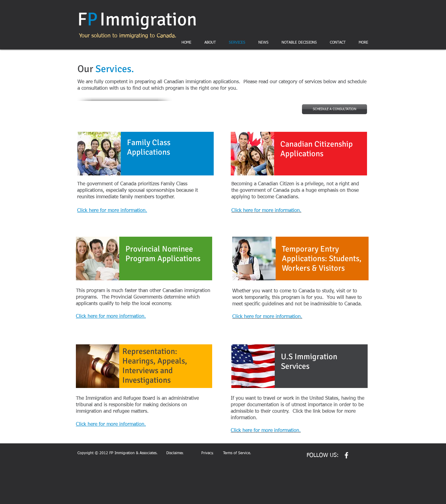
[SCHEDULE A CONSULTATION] (334, 109)
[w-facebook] (346, 455)
